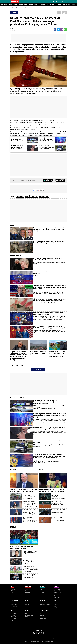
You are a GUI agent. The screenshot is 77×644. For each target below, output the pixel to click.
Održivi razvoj (44, 611)
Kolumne (13, 592)
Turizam (74, 5)
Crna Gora (68, 5)
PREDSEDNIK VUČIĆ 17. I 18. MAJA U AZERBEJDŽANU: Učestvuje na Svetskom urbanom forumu (30, 520)
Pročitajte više (16, 256)
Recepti (15, 5)
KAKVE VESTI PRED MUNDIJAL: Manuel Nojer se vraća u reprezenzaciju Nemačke (22, 549)
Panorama (43, 5)
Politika (14, 470)
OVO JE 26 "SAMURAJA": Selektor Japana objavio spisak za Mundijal (29, 576)
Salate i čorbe (57, 591)
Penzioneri (28, 592)
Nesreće (31, 8)
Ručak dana (57, 594)
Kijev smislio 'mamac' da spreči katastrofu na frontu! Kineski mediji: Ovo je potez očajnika (49, 242)
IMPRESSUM (26, 639)
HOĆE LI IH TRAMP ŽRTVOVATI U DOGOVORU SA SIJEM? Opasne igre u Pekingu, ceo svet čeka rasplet (49, 327)
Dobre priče (14, 591)
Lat (51, 2)
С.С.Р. (12, 29)
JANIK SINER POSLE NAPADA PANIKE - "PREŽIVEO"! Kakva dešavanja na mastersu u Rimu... (58, 496)
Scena (37, 627)
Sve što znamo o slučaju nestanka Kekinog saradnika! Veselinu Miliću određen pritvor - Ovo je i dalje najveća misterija (49, 229)
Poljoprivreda (14, 605)
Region (27, 605)
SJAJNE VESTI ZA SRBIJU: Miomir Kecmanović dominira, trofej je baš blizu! (52, 491)
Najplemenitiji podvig (45, 605)
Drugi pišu (14, 225)
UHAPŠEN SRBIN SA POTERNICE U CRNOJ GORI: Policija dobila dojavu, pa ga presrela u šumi (18, 149)
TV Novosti (28, 617)
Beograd (49, 5)
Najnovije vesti (50, 627)
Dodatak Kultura (29, 615)
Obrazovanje (28, 594)
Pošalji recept (57, 597)
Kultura (53, 5)
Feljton (27, 591)
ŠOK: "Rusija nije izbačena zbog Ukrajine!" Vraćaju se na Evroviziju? (50, 273)
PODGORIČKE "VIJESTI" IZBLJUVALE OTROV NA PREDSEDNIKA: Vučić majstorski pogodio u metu (30, 504)
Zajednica (42, 615)
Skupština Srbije (20, 196)
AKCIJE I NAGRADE (41, 639)
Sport (36, 5)
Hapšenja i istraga (19, 8)
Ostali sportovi (58, 608)
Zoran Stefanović (34, 196)
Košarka (56, 605)
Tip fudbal (13, 614)
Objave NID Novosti (63, 639)
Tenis (41, 470)
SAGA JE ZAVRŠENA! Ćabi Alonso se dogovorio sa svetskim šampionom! (30, 553)
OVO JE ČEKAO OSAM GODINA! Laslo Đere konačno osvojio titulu (57, 503)
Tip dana (13, 615)
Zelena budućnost (44, 618)
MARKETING (33, 639)
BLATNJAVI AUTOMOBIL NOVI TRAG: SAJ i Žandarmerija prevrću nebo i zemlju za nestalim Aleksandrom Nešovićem (47, 402)
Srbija (63, 5)
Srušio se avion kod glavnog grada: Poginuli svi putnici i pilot (38, 353)
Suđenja (26, 8)
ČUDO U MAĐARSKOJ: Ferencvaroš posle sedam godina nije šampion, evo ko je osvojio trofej (30, 569)
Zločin (12, 8)
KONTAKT (19, 639)
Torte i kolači (57, 589)
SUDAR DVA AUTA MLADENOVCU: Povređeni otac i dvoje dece (47, 147)
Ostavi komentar (38, 369)
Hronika (10, 5)
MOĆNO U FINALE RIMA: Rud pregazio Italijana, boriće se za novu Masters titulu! (58, 520)
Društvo (6, 5)
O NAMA (13, 639)
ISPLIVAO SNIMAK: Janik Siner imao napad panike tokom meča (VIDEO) (58, 511)
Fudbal (13, 527)
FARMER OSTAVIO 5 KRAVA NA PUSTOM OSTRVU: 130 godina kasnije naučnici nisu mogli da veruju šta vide (57, 354)
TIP (39, 5)
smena (27, 196)
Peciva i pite (57, 596)
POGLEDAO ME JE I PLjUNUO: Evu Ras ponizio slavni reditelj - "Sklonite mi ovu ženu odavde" (49, 259)
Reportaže (31, 5)
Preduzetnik (14, 606)
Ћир (53, 2)
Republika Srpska (29, 627)
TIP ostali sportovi (15, 617)
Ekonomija (20, 5)
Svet (26, 603)
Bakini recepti (57, 592)
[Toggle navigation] (65, 2)
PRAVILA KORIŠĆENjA (52, 639)
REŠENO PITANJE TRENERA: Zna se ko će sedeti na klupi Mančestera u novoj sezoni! (30, 561)
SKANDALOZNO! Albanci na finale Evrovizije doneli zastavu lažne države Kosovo (48, 313)
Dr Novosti (59, 5)
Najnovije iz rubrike (18, 398)
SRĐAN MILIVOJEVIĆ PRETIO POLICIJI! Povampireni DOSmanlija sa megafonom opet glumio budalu (30, 496)
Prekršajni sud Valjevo (44, 196)
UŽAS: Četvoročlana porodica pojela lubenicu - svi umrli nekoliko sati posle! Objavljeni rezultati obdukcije (50, 300)
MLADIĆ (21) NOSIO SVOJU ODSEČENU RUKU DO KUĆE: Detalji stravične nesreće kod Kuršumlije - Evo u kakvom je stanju (47, 141)
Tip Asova (13, 618)
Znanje (41, 617)
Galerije (42, 627)
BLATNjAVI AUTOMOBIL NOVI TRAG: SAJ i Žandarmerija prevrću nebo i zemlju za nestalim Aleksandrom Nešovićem (19, 141)
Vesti (2, 5)
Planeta (26, 5)
